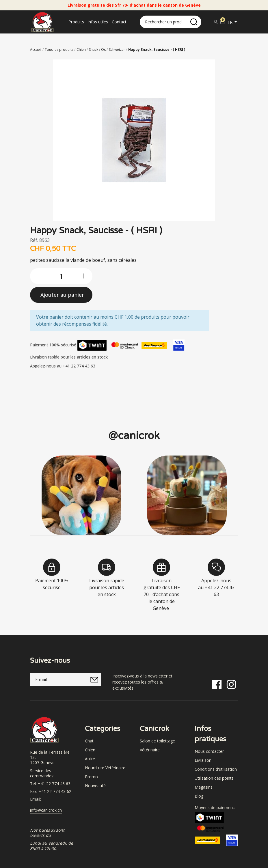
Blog (199, 796)
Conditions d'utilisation (216, 769)
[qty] (61, 276)
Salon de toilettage (157, 741)
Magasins (204, 787)
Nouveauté (95, 786)
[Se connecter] (215, 22)
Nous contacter (209, 751)
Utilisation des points (214, 778)
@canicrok (134, 436)
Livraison (203, 760)
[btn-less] (39, 276)
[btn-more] (83, 276)
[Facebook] (217, 684)
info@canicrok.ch (46, 810)
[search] (194, 22)
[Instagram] (231, 684)
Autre (90, 759)
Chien (90, 750)
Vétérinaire (150, 750)
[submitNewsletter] (94, 680)
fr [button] (231, 22)
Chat (89, 741)
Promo (91, 777)
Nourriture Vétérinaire (105, 768)
